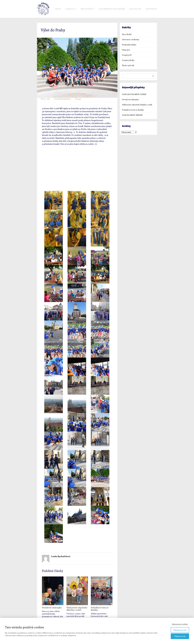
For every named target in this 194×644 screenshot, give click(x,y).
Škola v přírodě (128, 65)
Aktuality (135, 9)
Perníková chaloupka (52, 607)
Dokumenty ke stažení (112, 9)
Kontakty (151, 9)
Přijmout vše (180, 636)
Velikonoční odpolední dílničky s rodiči (77, 609)
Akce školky (127, 34)
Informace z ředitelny (131, 39)
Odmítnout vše (180, 630)
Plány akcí (126, 50)
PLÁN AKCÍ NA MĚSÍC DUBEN (134, 94)
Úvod (58, 9)
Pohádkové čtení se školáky (100, 609)
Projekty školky (128, 60)
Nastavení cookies (180, 624)
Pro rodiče (87, 9)
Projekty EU (127, 55)
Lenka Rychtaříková (62, 99)
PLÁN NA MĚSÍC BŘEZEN (132, 115)
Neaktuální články (129, 45)
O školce (70, 9)
